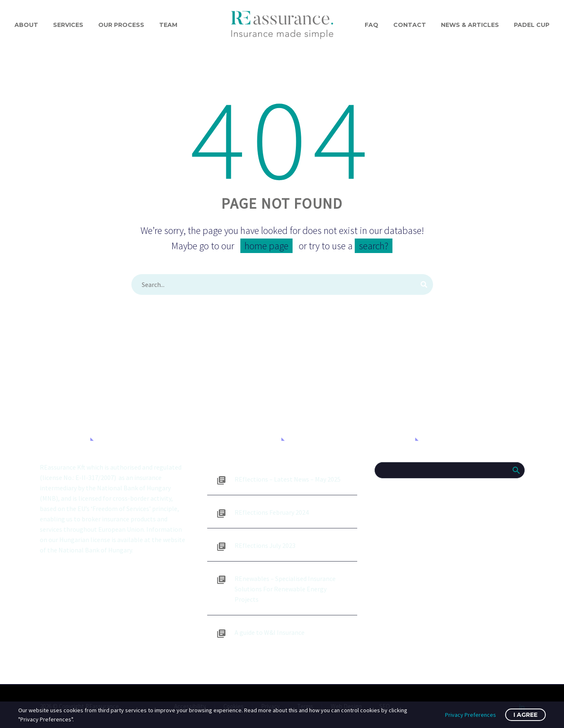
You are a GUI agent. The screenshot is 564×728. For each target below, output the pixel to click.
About (26, 25)
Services (68, 25)
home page (266, 246)
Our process (121, 25)
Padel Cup (532, 25)
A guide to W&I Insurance (270, 632)
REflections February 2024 (272, 512)
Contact (410, 25)
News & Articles (470, 25)
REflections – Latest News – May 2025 (288, 479)
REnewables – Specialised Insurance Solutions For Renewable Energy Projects (285, 589)
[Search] (282, 284)
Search (516, 470)
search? (374, 246)
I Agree (525, 715)
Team (168, 25)
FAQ (372, 25)
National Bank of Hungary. (96, 550)
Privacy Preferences (471, 715)
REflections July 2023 (265, 545)
